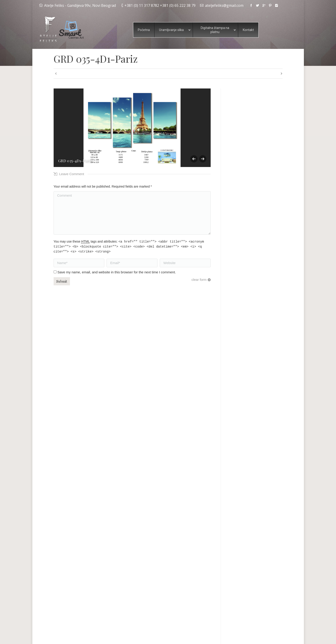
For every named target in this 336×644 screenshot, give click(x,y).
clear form (199, 280)
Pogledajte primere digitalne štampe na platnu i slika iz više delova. (254, 602)
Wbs (279, 637)
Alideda (267, 637)
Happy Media (249, 637)
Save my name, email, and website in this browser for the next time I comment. (117, 272)
